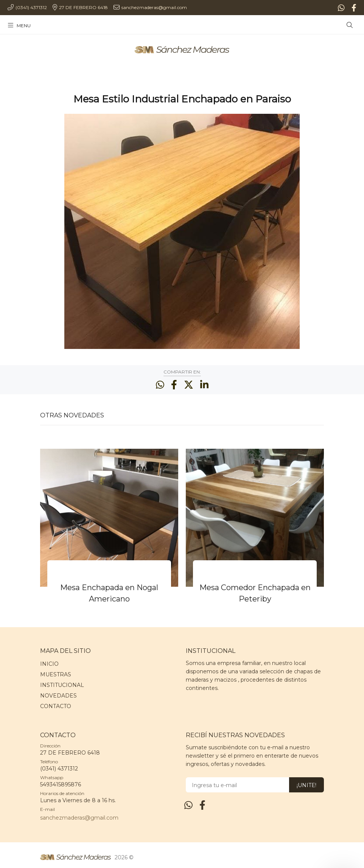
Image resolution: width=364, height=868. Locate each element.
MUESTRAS (56, 674)
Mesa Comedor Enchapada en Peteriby (255, 593)
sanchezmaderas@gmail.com (79, 818)
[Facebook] (353, 8)
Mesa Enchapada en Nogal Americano (109, 593)
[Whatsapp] (342, 8)
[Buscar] (350, 25)
